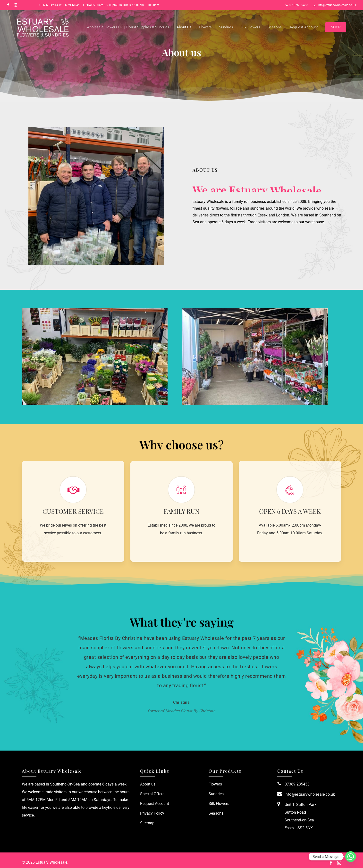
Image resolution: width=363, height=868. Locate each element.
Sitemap (147, 823)
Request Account (155, 804)
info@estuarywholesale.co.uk (310, 794)
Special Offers (152, 794)
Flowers (215, 784)
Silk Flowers (219, 804)
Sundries (216, 794)
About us (148, 784)
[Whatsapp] (351, 857)
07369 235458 (297, 784)
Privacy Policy (152, 813)
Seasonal (217, 813)
